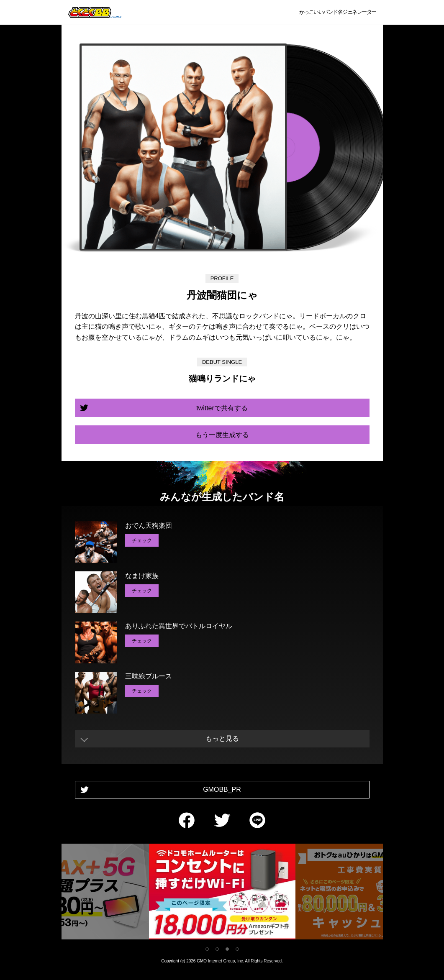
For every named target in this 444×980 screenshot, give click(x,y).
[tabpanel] (222, 893)
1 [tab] (207, 949)
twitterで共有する (222, 408)
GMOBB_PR (222, 789)
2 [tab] (217, 949)
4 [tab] (237, 949)
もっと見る (222, 738)
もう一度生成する (222, 435)
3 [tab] (227, 949)
